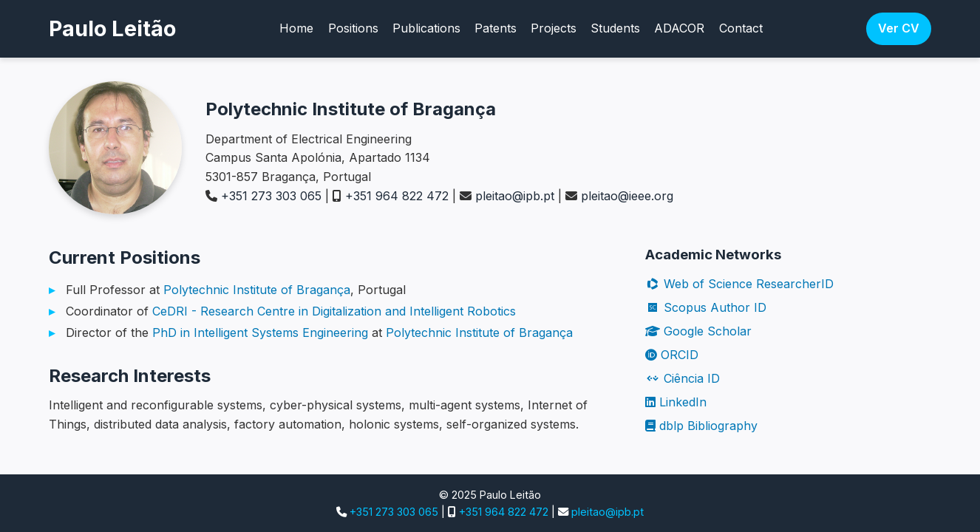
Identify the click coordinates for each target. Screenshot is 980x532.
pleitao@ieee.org (627, 196)
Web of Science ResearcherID (739, 284)
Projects (554, 28)
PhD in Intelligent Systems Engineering (260, 332)
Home (296, 28)
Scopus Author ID (706, 307)
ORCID (672, 355)
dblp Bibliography (701, 426)
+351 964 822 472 (397, 196)
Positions (353, 28)
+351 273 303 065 (271, 196)
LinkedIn (676, 402)
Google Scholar (698, 331)
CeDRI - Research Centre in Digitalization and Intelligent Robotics (334, 311)
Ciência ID (683, 378)
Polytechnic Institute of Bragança (257, 290)
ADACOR (679, 28)
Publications (426, 28)
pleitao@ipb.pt (515, 196)
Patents (496, 28)
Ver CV (899, 28)
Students (615, 28)
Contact (741, 28)
